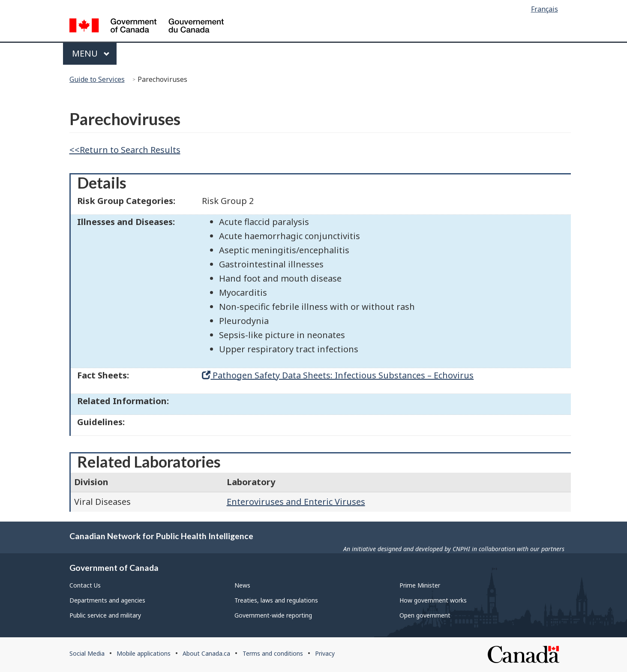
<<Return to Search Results (125, 150)
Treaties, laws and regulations (276, 600)
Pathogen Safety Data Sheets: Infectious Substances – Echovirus (338, 375)
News (242, 585)
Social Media (87, 653)
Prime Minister (420, 585)
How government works (433, 600)
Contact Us (85, 585)
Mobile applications (144, 653)
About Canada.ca (206, 653)
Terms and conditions (273, 653)
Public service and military (105, 615)
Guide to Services (97, 79)
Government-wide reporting (273, 615)
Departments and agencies (107, 600)
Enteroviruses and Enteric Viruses (296, 502)
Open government (425, 615)
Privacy (325, 653)
